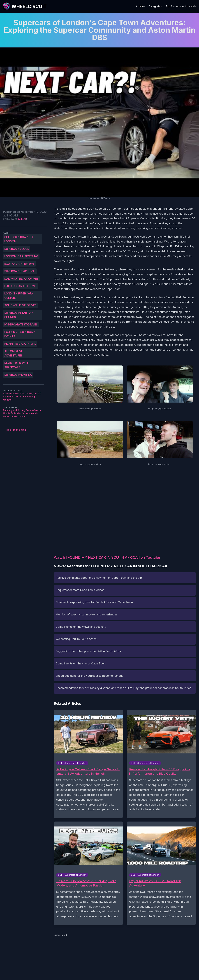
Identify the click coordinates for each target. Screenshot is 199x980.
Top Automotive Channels (181, 6)
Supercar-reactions (20, 271)
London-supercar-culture (19, 296)
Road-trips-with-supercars (17, 365)
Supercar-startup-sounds (19, 315)
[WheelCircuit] (25, 6)
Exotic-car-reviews (19, 264)
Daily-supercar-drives (21, 279)
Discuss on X (60, 935)
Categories (155, 6)
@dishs (22, 219)
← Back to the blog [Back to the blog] (14, 430)
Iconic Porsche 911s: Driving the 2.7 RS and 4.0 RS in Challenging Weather (22, 397)
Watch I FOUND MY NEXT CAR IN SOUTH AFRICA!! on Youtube (107, 557)
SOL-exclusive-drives (20, 305)
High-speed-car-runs (20, 344)
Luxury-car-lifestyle (21, 286)
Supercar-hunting (18, 375)
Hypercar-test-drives (21, 324)
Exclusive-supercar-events (20, 334)
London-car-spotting (21, 256)
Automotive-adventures (14, 353)
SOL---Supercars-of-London (20, 239)
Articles (140, 6)
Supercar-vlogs (17, 249)
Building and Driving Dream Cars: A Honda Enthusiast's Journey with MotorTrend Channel (22, 413)
